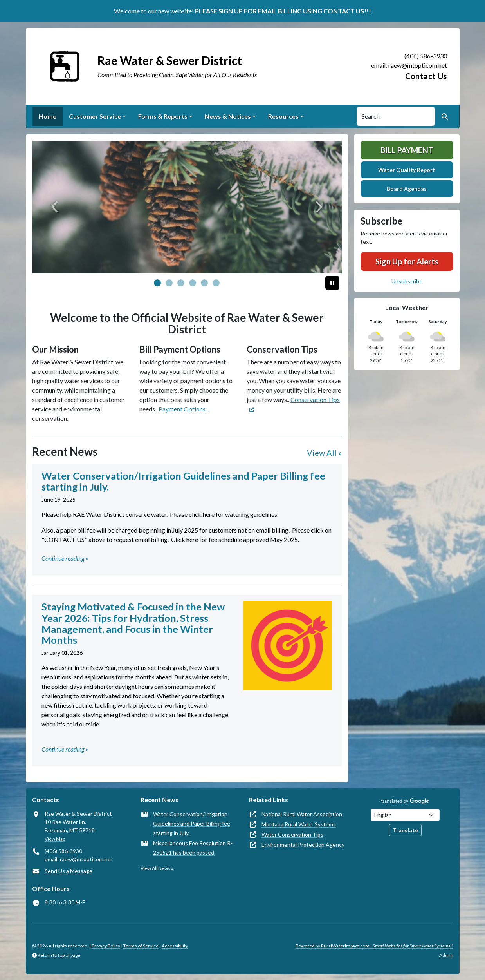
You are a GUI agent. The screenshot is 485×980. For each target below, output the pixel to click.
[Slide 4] (204, 283)
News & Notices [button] (228, 116)
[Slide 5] (216, 283)
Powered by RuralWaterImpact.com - (374, 946)
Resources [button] (283, 116)
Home (48, 116)
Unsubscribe (407, 281)
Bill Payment (407, 150)
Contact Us (426, 76)
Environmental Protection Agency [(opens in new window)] (303, 845)
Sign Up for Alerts (407, 261)
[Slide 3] (193, 283)
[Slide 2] (181, 283)
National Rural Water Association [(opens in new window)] (302, 814)
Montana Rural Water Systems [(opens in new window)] (299, 824)
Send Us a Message (69, 871)
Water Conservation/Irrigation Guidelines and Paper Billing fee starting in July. (192, 823)
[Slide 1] (169, 283)
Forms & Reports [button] (163, 116)
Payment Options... (184, 409)
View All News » (157, 868)
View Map (55, 839)
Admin (446, 955)
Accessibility (175, 946)
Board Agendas (407, 189)
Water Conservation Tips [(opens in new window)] (292, 834)
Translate (405, 830)
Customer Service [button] (95, 116)
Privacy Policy (106, 946)
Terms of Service (141, 946)
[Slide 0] (157, 283)
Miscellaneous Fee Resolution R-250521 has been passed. (193, 848)
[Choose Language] (405, 815)
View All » (324, 453)
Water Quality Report (407, 170)
